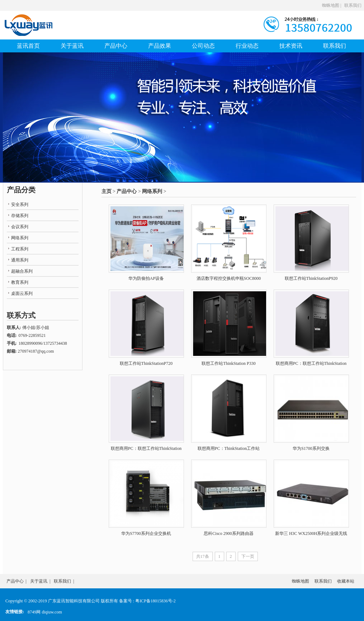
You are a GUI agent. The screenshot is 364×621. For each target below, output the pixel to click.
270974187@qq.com (36, 351)
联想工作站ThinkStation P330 (228, 363)
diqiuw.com (52, 612)
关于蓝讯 (72, 46)
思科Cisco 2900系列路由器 (228, 533)
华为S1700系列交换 (311, 448)
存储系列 (20, 216)
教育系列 (20, 282)
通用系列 (20, 260)
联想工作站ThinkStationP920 (311, 278)
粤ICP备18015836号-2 (155, 601)
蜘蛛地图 (301, 581)
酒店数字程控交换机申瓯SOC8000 (229, 278)
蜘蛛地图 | (332, 5)
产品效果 (160, 46)
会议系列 (20, 227)
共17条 (203, 556)
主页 (107, 191)
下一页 (248, 556)
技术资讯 (291, 46)
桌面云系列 (22, 293)
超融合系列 (22, 271)
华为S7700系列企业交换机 (146, 533)
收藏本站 (346, 581)
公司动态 (203, 46)
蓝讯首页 (28, 46)
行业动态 (247, 46)
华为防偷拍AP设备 (146, 278)
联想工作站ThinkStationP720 (146, 363)
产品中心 (116, 46)
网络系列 (152, 191)
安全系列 (20, 204)
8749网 (34, 612)
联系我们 (353, 5)
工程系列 (20, 249)
